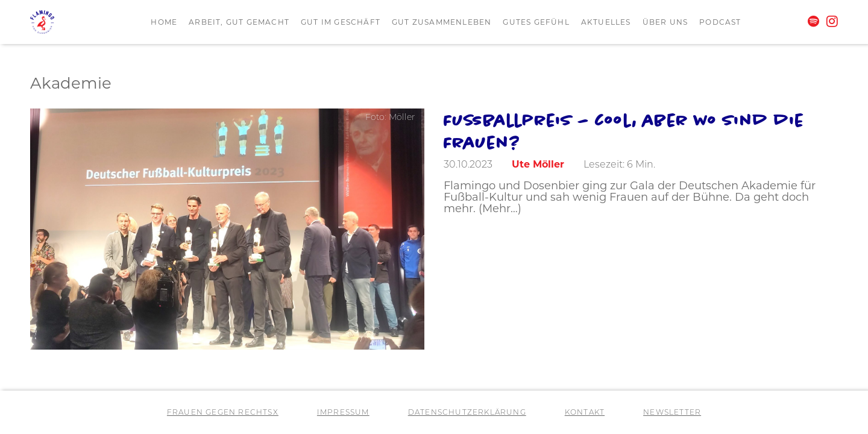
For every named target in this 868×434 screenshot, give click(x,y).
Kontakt (585, 413)
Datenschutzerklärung (467, 413)
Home (164, 23)
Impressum (343, 413)
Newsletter (672, 413)
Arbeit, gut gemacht (239, 23)
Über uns (665, 23)
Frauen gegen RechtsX (223, 413)
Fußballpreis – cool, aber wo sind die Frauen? (624, 131)
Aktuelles (606, 23)
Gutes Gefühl (536, 23)
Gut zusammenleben (442, 23)
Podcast (720, 23)
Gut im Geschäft (341, 23)
